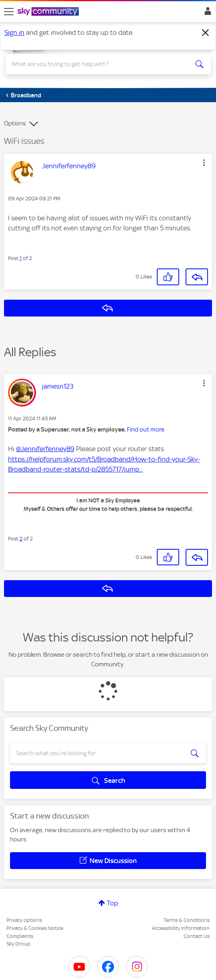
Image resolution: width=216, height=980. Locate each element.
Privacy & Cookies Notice (35, 928)
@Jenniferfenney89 (45, 449)
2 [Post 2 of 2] (21, 539)
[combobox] (98, 64)
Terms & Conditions (187, 920)
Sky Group (18, 944)
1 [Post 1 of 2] (21, 258)
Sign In (206, 13)
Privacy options (24, 920)
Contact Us (197, 936)
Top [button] (112, 903)
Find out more (146, 430)
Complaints (20, 936)
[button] (204, 163)
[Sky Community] (49, 12)
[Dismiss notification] (206, 33)
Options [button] (15, 123)
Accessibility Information (181, 928)
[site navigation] (9, 12)
